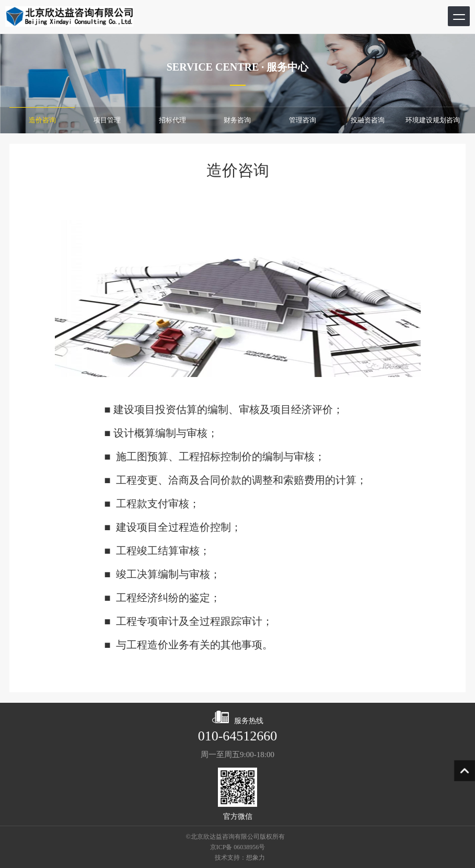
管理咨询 (303, 120)
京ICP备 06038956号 (238, 847)
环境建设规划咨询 (433, 120)
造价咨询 (42, 120)
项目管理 (107, 120)
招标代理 (172, 120)
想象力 (256, 858)
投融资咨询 (368, 120)
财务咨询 (237, 120)
